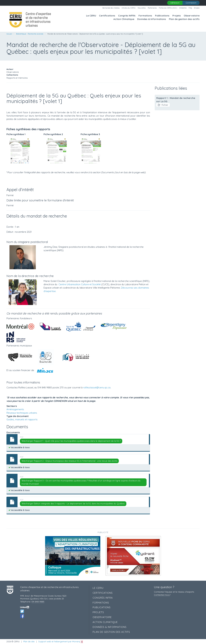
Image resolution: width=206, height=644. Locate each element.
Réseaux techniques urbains (22, 413)
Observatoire (192, 16)
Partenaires (152, 8)
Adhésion (175, 3)
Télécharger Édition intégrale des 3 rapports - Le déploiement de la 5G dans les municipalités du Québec (73, 504)
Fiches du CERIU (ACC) (168, 8)
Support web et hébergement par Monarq (61, 641)
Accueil (9, 34)
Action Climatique (124, 19)
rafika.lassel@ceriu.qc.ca (97, 387)
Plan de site (29, 641)
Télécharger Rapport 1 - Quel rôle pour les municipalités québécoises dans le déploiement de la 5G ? (71, 441)
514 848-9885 (38, 602)
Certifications (107, 16)
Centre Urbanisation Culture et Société (80, 284)
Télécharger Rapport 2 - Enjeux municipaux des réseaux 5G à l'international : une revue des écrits (69, 461)
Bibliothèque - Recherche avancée (30, 34)
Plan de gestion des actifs (184, 19)
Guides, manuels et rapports (22, 419)
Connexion (191, 3)
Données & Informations (152, 19)
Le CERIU (91, 16)
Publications (162, 16)
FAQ (190, 8)
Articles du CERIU (129, 8)
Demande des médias (111, 8)
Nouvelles (142, 8)
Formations (145, 16)
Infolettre (183, 8)
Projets (177, 16)
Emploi (197, 8)
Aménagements (15, 409)
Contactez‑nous (162, 595)
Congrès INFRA (127, 16)
